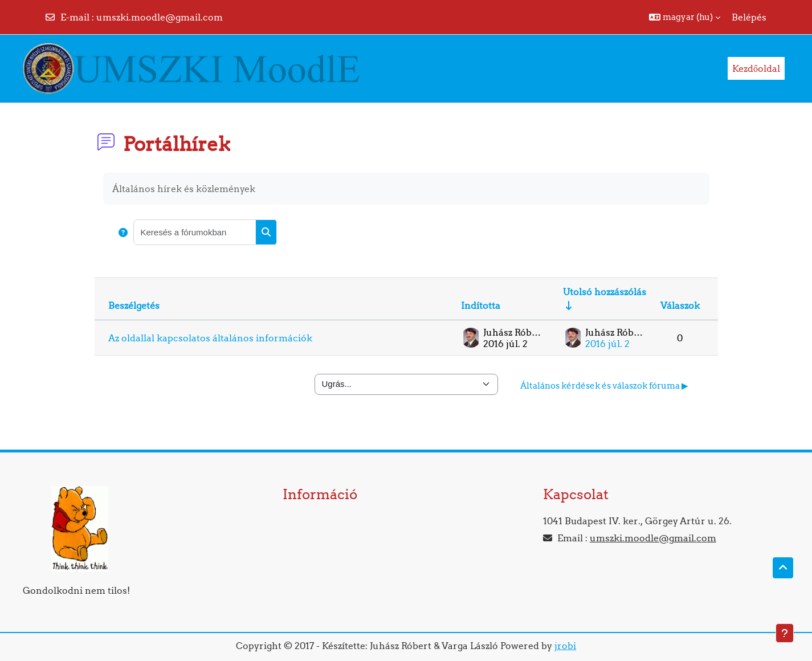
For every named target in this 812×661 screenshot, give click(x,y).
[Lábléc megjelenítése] (785, 633)
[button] (685, 17)
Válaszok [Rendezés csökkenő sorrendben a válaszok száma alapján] (680, 305)
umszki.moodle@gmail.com (160, 17)
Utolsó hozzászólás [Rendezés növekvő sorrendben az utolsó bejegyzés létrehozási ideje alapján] (605, 292)
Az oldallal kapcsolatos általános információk (210, 338)
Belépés (749, 17)
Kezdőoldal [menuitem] (756, 68)
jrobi (565, 646)
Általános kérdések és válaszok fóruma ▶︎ (604, 385)
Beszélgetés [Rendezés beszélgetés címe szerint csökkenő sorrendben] (134, 305)
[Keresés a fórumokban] (195, 232)
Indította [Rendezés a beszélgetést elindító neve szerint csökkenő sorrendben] (481, 305)
